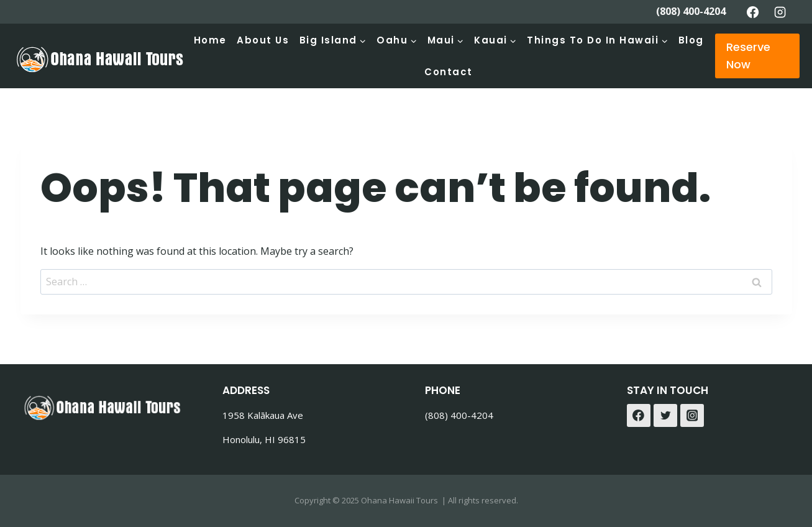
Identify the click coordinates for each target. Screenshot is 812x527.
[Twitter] (665, 416)
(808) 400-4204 (691, 11)
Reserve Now (748, 56)
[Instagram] (780, 12)
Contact (449, 72)
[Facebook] (753, 12)
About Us (263, 40)
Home (210, 40)
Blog (691, 40)
